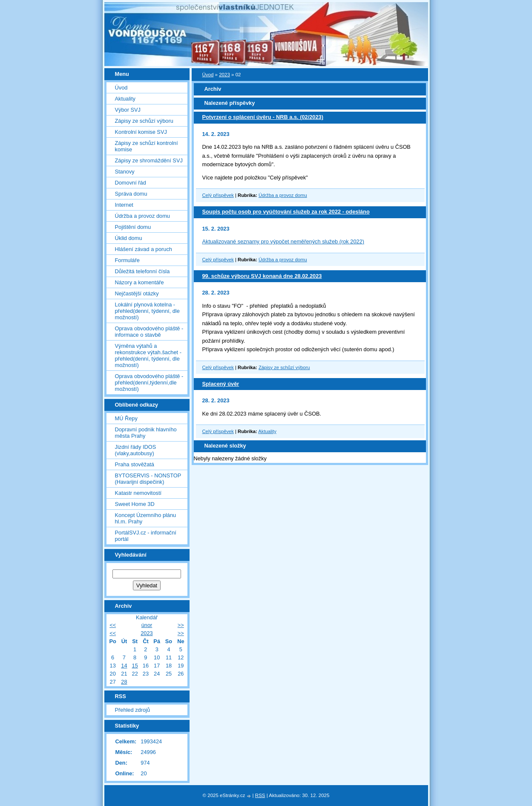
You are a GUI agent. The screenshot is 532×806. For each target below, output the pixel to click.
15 (135, 666)
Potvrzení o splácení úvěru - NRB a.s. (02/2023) (263, 117)
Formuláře (127, 260)
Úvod (208, 75)
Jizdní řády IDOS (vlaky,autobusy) (136, 450)
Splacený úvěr (221, 384)
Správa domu (131, 194)
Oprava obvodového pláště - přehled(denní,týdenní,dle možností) (149, 383)
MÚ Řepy (126, 418)
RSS (260, 795)
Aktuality (267, 431)
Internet (124, 205)
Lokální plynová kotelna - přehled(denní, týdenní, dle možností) (147, 311)
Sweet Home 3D (135, 504)
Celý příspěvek (218, 195)
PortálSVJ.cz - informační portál (146, 536)
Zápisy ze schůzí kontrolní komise (147, 146)
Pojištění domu (133, 227)
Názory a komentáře (139, 282)
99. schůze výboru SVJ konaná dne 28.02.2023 (262, 276)
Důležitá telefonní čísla (142, 271)
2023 (224, 75)
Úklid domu (129, 238)
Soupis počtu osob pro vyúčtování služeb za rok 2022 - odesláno (286, 212)
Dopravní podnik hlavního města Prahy (146, 433)
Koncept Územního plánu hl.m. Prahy (146, 518)
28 (124, 682)
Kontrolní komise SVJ (141, 132)
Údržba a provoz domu (283, 195)
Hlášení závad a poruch (144, 249)
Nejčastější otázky (137, 293)
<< (113, 625)
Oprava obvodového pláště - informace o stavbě (149, 332)
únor (147, 625)
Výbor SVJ (128, 110)
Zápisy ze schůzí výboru (284, 367)
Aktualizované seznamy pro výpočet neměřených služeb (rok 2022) (283, 241)
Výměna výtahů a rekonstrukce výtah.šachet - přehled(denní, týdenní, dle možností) (148, 355)
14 (124, 666)
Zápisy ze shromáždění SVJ (149, 160)
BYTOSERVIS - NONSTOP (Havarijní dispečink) (148, 479)
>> (181, 625)
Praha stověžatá (135, 464)
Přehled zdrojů (133, 710)
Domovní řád (131, 183)
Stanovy (125, 172)
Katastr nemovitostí (138, 493)
